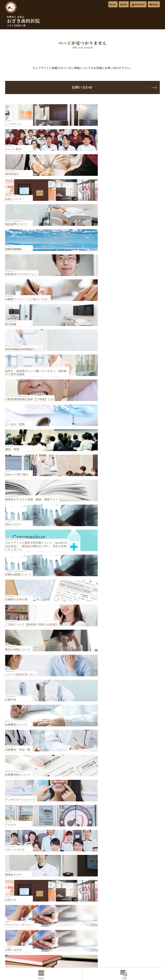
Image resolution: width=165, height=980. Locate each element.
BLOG (113, 4)
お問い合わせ (82, 87)
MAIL (154, 4)
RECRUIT (138, 4)
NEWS (124, 4)
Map (127, 592)
